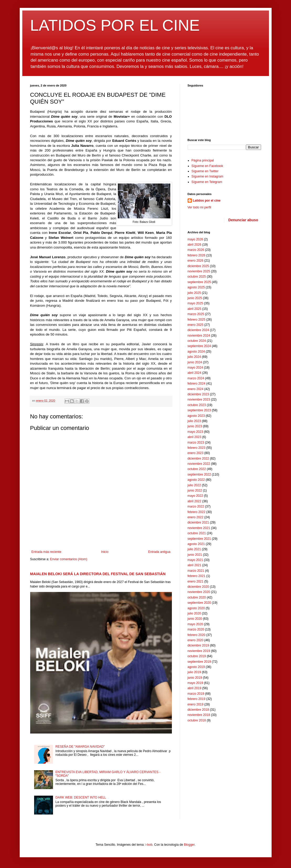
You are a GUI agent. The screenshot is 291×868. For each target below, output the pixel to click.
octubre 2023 (197, 405)
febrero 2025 (197, 320)
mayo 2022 (195, 496)
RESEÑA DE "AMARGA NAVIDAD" (80, 747)
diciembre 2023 (198, 394)
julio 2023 (194, 421)
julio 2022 (194, 485)
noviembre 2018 (199, 715)
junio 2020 (195, 619)
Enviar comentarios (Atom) (69, 559)
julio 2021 (194, 549)
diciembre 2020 (198, 587)
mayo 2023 (195, 432)
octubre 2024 (197, 341)
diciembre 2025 (198, 266)
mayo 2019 (195, 683)
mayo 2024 (195, 368)
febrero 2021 (197, 576)
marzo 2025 (196, 314)
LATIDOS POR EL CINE (115, 25)
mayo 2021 (195, 560)
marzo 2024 (196, 378)
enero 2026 (196, 261)
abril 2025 (195, 309)
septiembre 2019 (199, 662)
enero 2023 (196, 453)
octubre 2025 (197, 277)
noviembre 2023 (199, 400)
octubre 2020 (197, 597)
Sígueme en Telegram (207, 182)
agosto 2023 (196, 416)
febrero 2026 (197, 255)
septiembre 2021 (199, 539)
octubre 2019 (197, 656)
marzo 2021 (196, 571)
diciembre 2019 (198, 645)
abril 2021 (195, 565)
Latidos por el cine (207, 201)
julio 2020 (194, 613)
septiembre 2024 (199, 346)
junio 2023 (195, 426)
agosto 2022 (196, 480)
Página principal (203, 160)
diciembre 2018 (198, 710)
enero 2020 (196, 640)
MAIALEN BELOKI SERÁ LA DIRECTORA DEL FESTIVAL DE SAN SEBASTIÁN (98, 574)
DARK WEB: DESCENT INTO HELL (81, 797)
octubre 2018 (197, 720)
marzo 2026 (196, 250)
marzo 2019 (196, 694)
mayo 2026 (195, 239)
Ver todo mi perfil (199, 207)
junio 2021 (195, 555)
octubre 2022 (197, 469)
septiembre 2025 (199, 282)
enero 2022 (196, 517)
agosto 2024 (196, 352)
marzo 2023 (196, 443)
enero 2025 (196, 325)
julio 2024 (194, 357)
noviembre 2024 (199, 336)
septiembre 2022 (199, 475)
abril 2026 (195, 245)
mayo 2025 (195, 303)
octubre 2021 (197, 533)
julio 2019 (194, 672)
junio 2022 (195, 490)
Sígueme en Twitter (205, 171)
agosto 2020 (196, 608)
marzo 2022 (196, 506)
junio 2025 (195, 298)
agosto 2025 (196, 287)
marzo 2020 (196, 629)
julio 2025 (194, 293)
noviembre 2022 (199, 464)
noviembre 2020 (199, 592)
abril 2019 (195, 688)
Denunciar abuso (243, 220)
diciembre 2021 (198, 522)
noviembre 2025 (199, 271)
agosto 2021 (196, 544)
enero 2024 (196, 389)
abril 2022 (195, 501)
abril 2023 (195, 437)
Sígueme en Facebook (207, 166)
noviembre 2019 (199, 651)
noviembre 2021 (199, 528)
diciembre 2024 (198, 330)
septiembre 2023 (199, 410)
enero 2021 (196, 581)
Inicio (105, 552)
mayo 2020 (195, 624)
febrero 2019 (197, 699)
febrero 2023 (197, 448)
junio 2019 (195, 678)
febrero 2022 (197, 512)
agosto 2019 (196, 667)
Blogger (189, 845)
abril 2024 (195, 373)
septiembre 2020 (199, 603)
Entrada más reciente (46, 552)
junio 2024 (195, 362)
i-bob (149, 845)
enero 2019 (196, 704)
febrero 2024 (197, 384)
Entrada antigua (159, 552)
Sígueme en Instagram (207, 176)
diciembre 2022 (198, 459)
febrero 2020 (197, 635)
